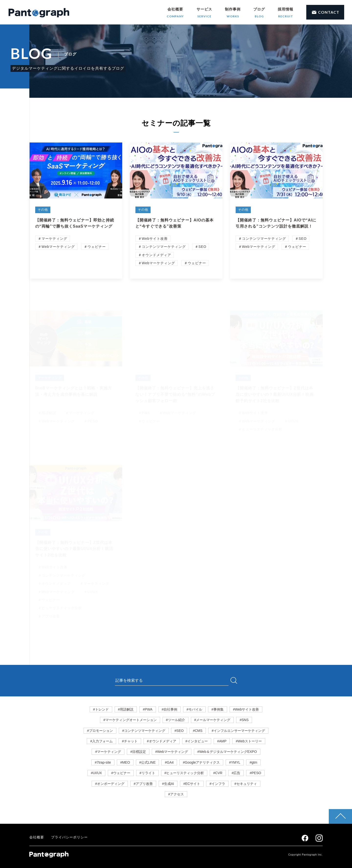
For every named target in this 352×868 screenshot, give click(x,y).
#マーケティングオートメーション (130, 720)
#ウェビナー (121, 773)
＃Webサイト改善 (153, 239)
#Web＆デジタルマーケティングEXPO (227, 752)
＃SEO (201, 248)
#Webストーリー (249, 741)
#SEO (179, 731)
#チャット (130, 741)
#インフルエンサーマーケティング (238, 731)
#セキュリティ (246, 784)
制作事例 (233, 13)
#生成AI (168, 784)
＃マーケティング (53, 239)
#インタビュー (197, 741)
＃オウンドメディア (155, 256)
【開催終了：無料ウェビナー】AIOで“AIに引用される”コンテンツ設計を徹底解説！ (276, 224)
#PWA (148, 709)
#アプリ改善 (143, 784)
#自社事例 (170, 709)
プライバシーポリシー (69, 837)
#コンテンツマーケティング (144, 731)
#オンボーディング (110, 784)
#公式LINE (148, 762)
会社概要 (175, 13)
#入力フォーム (101, 741)
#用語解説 (126, 709)
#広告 (236, 773)
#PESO (255, 773)
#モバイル (194, 709)
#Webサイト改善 (246, 709)
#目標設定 (138, 752)
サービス (204, 13)
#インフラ (217, 784)
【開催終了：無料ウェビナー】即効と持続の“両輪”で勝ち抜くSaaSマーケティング (75, 224)
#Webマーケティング (172, 752)
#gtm (253, 762)
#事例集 (218, 709)
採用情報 (286, 13)
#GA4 (169, 762)
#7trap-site (103, 762)
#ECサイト (192, 784)
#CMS (198, 731)
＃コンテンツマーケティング (162, 248)
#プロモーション (100, 731)
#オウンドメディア (162, 741)
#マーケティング (108, 752)
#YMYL (235, 762)
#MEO (125, 762)
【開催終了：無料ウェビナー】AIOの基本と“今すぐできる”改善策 (175, 224)
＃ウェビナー (95, 248)
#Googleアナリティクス (201, 762)
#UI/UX (96, 773)
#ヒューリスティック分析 (184, 773)
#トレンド (101, 709)
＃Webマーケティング (56, 248)
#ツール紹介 (176, 720)
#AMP (222, 741)
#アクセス (176, 794)
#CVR (218, 773)
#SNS (244, 720)
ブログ (259, 13)
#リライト (147, 773)
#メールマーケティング (212, 720)
